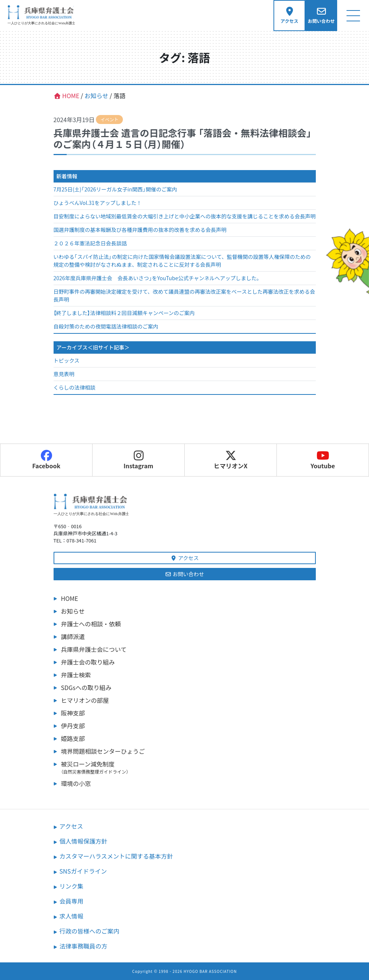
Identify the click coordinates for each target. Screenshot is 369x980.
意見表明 (64, 374)
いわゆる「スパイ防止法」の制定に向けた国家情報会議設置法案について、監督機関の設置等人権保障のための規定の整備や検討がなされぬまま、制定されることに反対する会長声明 (182, 261)
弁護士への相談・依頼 (91, 624)
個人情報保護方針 (84, 841)
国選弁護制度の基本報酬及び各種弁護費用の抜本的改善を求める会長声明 (140, 230)
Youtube (323, 460)
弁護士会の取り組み (88, 662)
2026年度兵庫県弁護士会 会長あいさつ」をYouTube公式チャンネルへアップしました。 (158, 278)
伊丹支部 (73, 726)
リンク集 (72, 886)
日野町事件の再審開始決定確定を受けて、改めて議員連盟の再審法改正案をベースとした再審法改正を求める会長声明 (184, 295)
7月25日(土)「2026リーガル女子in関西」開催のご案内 (115, 189)
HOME (70, 598)
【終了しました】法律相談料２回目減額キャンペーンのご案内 (124, 313)
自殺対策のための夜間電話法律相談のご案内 (106, 326)
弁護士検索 (76, 675)
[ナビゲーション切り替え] (353, 16)
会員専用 (72, 901)
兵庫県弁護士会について (94, 649)
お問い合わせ (184, 574)
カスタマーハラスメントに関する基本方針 (116, 856)
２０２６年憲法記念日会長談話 (90, 243)
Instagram (139, 460)
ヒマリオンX (230, 460)
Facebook (46, 460)
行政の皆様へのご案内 (90, 931)
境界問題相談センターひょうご (103, 751)
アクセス (185, 558)
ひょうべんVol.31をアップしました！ (98, 203)
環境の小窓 (76, 783)
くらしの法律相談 (75, 387)
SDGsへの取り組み (86, 687)
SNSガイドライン (83, 871)
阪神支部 (73, 713)
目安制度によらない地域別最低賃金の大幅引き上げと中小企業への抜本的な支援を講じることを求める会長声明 (185, 216)
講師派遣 (73, 636)
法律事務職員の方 (84, 946)
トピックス (67, 360)
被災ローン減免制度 (188, 767)
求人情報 (72, 916)
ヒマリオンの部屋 (85, 700)
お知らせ (73, 611)
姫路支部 (73, 738)
